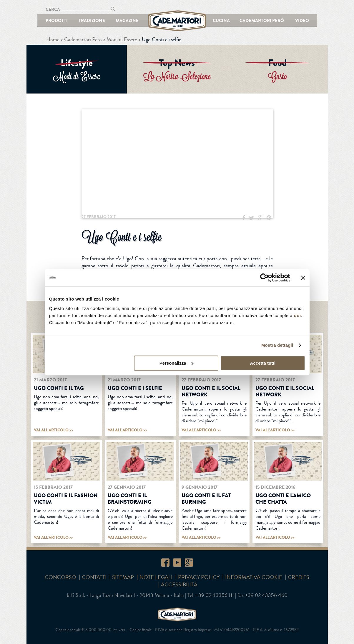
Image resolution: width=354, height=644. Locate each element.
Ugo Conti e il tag (59, 388)
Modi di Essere (122, 39)
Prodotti (57, 20)
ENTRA (77, 69)
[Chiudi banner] (303, 278)
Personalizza (176, 363)
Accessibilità (179, 585)
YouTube (177, 563)
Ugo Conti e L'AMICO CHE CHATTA (283, 499)
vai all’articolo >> (53, 430)
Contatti (94, 577)
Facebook (165, 563)
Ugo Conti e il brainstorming (130, 499)
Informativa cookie (254, 577)
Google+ (189, 563)
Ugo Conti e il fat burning (206, 499)
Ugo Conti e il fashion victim (66, 499)
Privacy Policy (199, 577)
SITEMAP (123, 577)
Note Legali (156, 577)
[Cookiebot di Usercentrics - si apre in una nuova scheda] (264, 278)
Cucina (221, 20)
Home (53, 39)
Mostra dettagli (277, 345)
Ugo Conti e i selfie (135, 388)
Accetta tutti (263, 363)
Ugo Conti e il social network (211, 391)
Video (302, 20)
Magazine (127, 20)
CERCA (53, 9)
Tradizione (92, 20)
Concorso (60, 577)
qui (298, 315)
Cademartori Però (262, 20)
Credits (299, 577)
